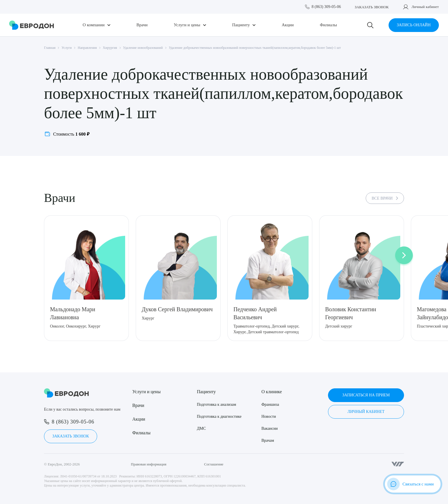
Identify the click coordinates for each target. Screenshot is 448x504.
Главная (50, 48)
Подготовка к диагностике (219, 416)
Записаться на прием (366, 395)
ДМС (201, 428)
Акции (288, 25)
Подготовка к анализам (216, 404)
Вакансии (270, 428)
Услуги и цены (187, 25)
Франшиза (270, 404)
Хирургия (110, 48)
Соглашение (214, 464)
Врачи (142, 25)
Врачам (268, 440)
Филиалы (329, 25)
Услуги (67, 48)
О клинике (272, 392)
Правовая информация (149, 464)
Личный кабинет (425, 7)
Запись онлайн (414, 25)
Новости (269, 416)
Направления (87, 48)
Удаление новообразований (143, 48)
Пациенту (241, 25)
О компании (94, 25)
